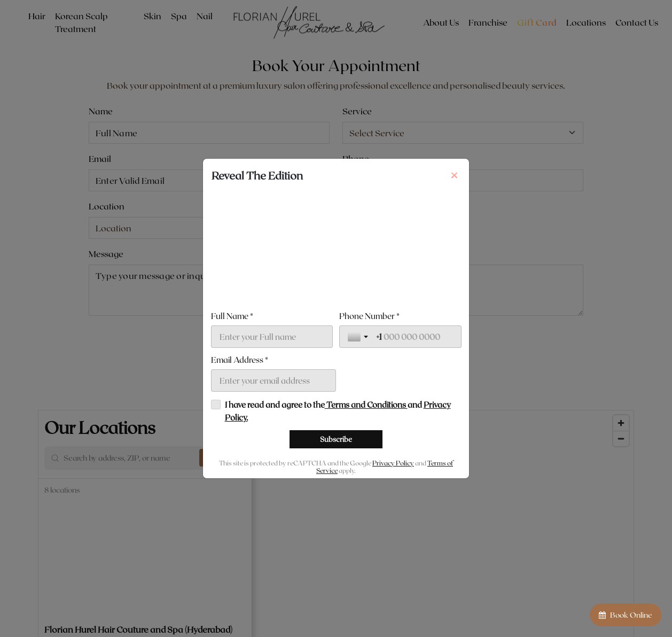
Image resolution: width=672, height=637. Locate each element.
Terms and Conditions (366, 405)
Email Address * (240, 360)
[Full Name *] (272, 337)
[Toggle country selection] (359, 337)
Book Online (626, 615)
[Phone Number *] (415, 337)
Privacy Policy (393, 463)
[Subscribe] (336, 439)
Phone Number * (369, 316)
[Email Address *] (274, 380)
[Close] (454, 175)
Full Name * (232, 316)
